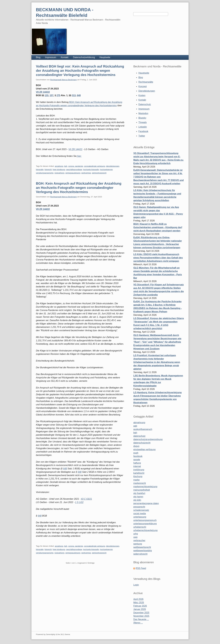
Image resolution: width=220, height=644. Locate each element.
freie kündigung (59, 170)
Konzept (143, 86)
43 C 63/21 (86, 499)
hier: (79, 156)
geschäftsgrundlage (74, 170)
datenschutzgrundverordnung (148, 439)
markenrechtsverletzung (145, 487)
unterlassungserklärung (145, 524)
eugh (136, 453)
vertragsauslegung (73, 173)
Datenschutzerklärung (84, 57)
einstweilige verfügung (144, 449)
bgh (66, 166)
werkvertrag (86, 173)
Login (136, 585)
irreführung (139, 470)
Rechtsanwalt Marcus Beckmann (63, 80)
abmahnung (139, 423)
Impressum (51, 57)
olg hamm (138, 497)
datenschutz (139, 436)
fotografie (40, 170)
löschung (138, 476)
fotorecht (48, 170)
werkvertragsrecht (99, 173)
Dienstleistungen (147, 91)
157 (52, 95)
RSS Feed (141, 568)
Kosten (142, 95)
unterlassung (140, 517)
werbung (138, 544)
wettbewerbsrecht (142, 547)
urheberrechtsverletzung (145, 530)
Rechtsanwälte (146, 82)
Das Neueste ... (141, 619)
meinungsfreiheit (141, 490)
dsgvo (136, 446)
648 (79, 95)
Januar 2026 (140, 609)
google (137, 460)
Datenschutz (145, 104)
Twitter (142, 136)
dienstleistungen (113, 166)
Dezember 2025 (141, 613)
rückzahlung (59, 173)
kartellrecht (139, 473)
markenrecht (140, 483)
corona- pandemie (76, 166)
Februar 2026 (140, 606)
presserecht (139, 507)
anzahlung (59, 166)
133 (47, 95)
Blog (38, 57)
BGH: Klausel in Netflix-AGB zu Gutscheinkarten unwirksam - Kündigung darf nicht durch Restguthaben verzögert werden (158, 227)
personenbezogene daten (146, 503)
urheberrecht (140, 527)
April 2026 (138, 599)
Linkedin (143, 127)
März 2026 (139, 603)
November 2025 (141, 616)
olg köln (137, 500)
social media (140, 514)
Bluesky (142, 118)
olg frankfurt (139, 493)
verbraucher (139, 540)
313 (74, 95)
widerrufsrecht (140, 554)
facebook (138, 456)
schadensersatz (141, 510)
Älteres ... (138, 623)
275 (58, 95)
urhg (136, 534)
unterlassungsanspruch (145, 520)
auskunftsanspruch (143, 429)
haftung (137, 463)
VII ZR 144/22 (43, 92)
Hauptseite (105, 57)
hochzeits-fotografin (91, 170)
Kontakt (65, 57)
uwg (135, 537)
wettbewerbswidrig (143, 551)
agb (135, 426)
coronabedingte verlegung (95, 166)
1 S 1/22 (79, 502)
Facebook (143, 131)
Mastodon (143, 113)
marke (136, 480)
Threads (143, 122)
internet (137, 466)
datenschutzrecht (142, 443)
